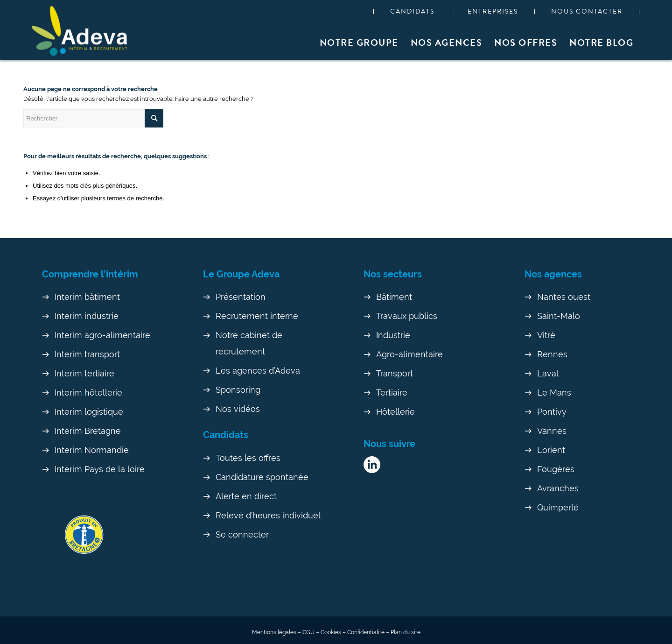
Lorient (551, 450)
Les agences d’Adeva (258, 371)
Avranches (558, 488)
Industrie (393, 335)
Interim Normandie (92, 450)
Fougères (556, 469)
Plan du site (406, 632)
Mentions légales (274, 632)
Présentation (241, 297)
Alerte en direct (246, 496)
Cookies (331, 632)
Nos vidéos (238, 409)
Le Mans (554, 393)
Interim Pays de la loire (100, 469)
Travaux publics (407, 316)
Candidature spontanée (262, 477)
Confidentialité (366, 632)
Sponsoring (238, 390)
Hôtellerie (395, 412)
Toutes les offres (248, 458)
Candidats (412, 11)
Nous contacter (587, 11)
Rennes (552, 354)
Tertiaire (392, 393)
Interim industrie (87, 316)
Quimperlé (558, 507)
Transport (395, 373)
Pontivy (552, 412)
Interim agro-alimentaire (102, 335)
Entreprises (493, 11)
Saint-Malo (559, 316)
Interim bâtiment (87, 297)
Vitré (546, 335)
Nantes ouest (564, 297)
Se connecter (242, 534)
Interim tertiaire (84, 373)
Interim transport (87, 354)
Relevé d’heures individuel (268, 515)
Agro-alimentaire (409, 354)
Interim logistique (89, 412)
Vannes (552, 431)
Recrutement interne (257, 316)
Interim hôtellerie (88, 393)
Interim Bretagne (88, 431)
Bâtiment (394, 297)
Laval (548, 373)
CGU (308, 632)
